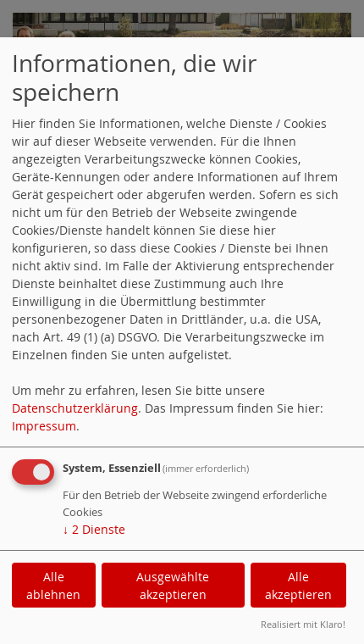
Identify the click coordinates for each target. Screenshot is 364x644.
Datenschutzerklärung (75, 408)
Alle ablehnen (53, 586)
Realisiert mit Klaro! (303, 624)
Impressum (44, 426)
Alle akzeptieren (298, 586)
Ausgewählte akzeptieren (173, 586)
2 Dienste (94, 529)
